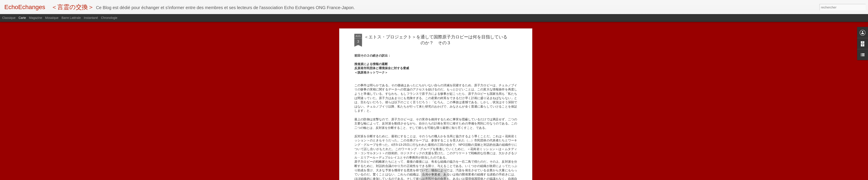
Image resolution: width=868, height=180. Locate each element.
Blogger (450, 178)
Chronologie (109, 18)
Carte (22, 18)
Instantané (91, 18)
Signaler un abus (464, 178)
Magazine (36, 18)
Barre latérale (71, 18)
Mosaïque (52, 18)
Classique (9, 18)
